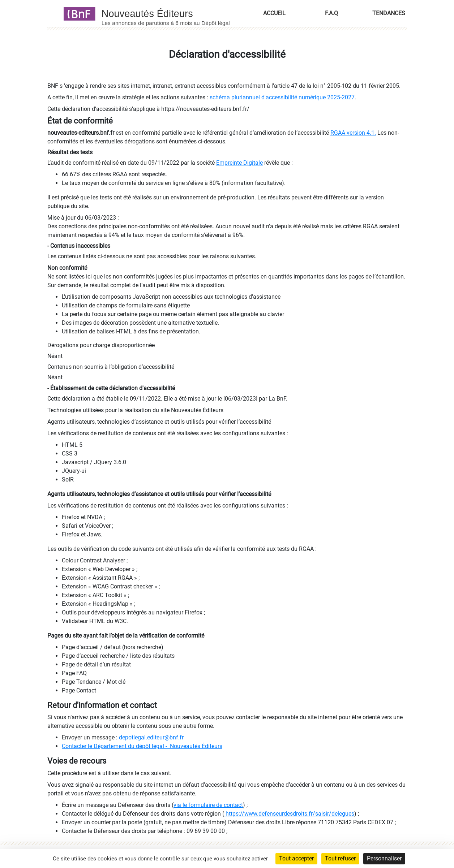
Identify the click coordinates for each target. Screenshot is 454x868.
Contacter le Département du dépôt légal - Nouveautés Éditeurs (142, 746)
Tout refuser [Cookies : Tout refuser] (340, 858)
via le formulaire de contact (208, 805)
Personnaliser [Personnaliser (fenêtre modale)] (384, 858)
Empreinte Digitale (239, 163)
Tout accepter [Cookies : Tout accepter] (296, 858)
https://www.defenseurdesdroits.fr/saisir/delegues (289, 814)
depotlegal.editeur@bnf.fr (151, 737)
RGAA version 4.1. (353, 133)
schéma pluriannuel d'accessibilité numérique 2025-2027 (282, 97)
